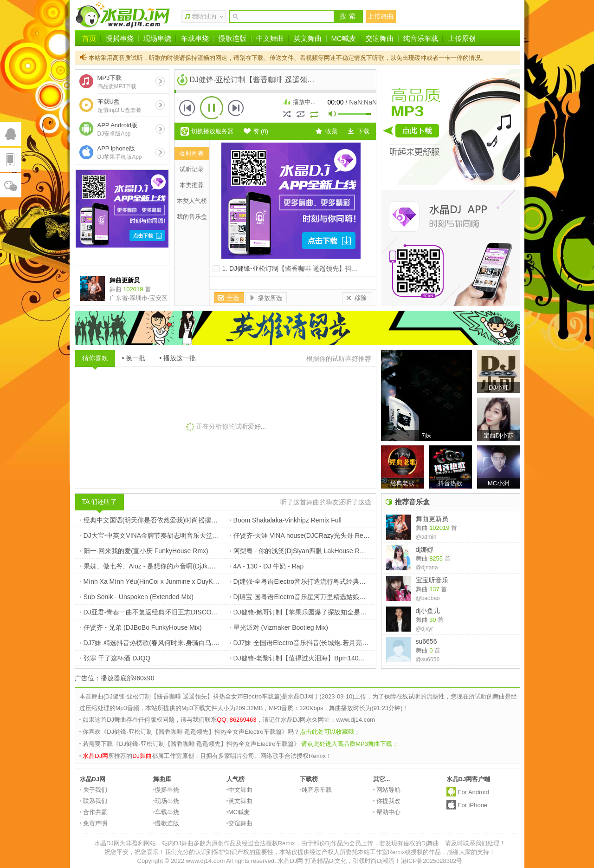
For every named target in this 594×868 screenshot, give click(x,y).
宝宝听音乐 (432, 580)
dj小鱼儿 (428, 611)
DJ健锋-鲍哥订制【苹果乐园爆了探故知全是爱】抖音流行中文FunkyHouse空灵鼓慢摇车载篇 (365, 612)
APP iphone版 (120, 153)
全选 (233, 298)
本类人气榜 (192, 201)
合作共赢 (94, 812)
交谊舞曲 (380, 38)
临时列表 (192, 153)
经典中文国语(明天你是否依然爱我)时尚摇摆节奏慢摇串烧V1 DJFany (181, 520)
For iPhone (473, 805)
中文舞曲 (270, 38)
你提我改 (387, 801)
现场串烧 (157, 38)
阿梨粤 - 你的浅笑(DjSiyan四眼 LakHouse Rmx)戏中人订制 (316, 551)
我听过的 (204, 16)
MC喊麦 (344, 38)
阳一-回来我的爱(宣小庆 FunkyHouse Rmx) (144, 551)
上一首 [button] (187, 108)
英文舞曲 (308, 38)
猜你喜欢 (95, 358)
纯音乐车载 (421, 38)
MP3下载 (117, 82)
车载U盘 (119, 106)
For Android (474, 792)
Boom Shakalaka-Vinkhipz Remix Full (286, 520)
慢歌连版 (232, 38)
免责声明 (94, 823)
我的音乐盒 (192, 217)
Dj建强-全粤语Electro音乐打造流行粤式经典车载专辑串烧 (314, 581)
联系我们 (94, 801)
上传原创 (462, 38)
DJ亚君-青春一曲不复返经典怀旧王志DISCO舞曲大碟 (159, 612)
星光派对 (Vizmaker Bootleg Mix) (279, 627)
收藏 (331, 131)
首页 (89, 38)
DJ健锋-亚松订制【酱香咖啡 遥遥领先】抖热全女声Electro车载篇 (323, 268)
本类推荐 (192, 185)
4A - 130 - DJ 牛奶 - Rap (267, 566)
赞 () (261, 131)
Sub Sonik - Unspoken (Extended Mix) (137, 597)
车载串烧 (195, 38)
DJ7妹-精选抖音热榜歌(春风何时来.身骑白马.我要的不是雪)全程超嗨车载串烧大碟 (200, 643)
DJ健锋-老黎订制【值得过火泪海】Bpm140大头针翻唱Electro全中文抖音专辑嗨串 (350, 658)
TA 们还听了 (100, 502)
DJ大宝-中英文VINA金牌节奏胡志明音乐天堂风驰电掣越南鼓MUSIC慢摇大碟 (193, 535)
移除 (361, 298)
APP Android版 (117, 129)
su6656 (426, 641)
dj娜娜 (425, 549)
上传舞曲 (381, 16)
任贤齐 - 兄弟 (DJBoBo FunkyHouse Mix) (141, 627)
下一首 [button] (236, 108)
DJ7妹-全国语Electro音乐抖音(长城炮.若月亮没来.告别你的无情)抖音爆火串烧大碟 (350, 643)
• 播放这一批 (178, 358)
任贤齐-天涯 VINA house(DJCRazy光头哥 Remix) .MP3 (311, 535)
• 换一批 (134, 358)
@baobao (428, 598)
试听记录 (192, 169)
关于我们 (94, 790)
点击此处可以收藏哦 (327, 732)
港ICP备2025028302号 (432, 861)
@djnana (427, 568)
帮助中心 (387, 812)
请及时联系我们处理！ (475, 843)
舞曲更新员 (432, 519)
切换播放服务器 (212, 131)
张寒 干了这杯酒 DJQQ (115, 658)
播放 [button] (212, 108)
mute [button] (333, 115)
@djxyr (425, 629)
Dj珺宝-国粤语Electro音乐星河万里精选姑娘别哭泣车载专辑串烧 (324, 597)
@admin (426, 537)
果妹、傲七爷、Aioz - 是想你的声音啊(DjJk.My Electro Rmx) (169, 566)
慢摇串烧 (120, 38)
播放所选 (270, 298)
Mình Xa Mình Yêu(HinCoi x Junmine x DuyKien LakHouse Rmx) (175, 581)
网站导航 (387, 790)
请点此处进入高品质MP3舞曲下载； (350, 744)
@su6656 (428, 659)
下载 (363, 131)
